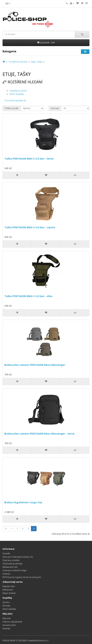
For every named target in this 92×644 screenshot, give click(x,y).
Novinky (6, 606)
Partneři (6, 574)
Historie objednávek (12, 622)
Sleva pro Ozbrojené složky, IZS (18, 557)
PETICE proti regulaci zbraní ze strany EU (22, 577)
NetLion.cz (43, 641)
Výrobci (6, 602)
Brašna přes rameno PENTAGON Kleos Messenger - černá (39, 434)
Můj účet (7, 618)
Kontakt (6, 553)
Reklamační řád (10, 567)
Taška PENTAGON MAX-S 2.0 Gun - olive (28, 296)
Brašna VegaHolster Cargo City (23, 502)
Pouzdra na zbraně (18, 62)
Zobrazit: (55, 108)
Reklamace (8, 590)
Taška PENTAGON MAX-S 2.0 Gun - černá (29, 159)
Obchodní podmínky (12, 564)
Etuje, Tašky (37, 62)
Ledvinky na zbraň (18, 91)
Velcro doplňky (17, 94)
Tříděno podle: (12, 108)
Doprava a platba (11, 560)
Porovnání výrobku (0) (15, 101)
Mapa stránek (9, 593)
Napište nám (9, 586)
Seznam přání (9, 625)
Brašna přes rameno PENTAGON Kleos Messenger (35, 365)
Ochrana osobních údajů (14, 570)
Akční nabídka (9, 609)
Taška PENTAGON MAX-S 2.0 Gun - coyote (30, 227)
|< (6, 529)
